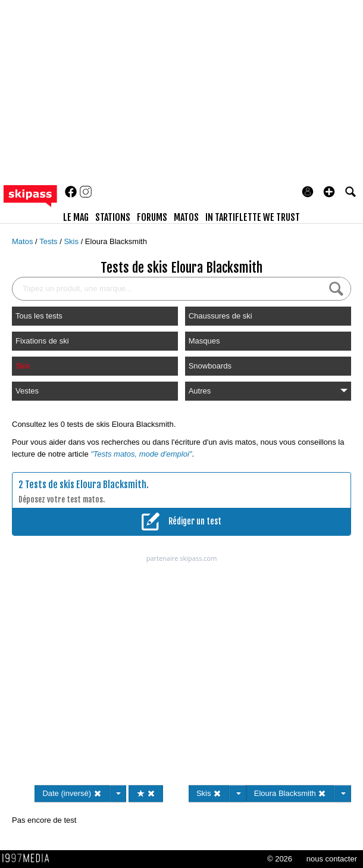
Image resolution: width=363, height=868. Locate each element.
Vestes (27, 391)
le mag (76, 217)
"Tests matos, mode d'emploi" (141, 454)
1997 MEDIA (29, 858)
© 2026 (280, 859)
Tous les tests (39, 316)
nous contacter (332, 859)
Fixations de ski (42, 341)
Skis (72, 241)
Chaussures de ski (220, 316)
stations (113, 217)
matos (186, 217)
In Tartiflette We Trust (253, 217)
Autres (268, 391)
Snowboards (210, 366)
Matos (24, 241)
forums (152, 217)
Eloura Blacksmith (116, 241)
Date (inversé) (72, 793)
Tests (49, 241)
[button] (329, 192)
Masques (204, 341)
